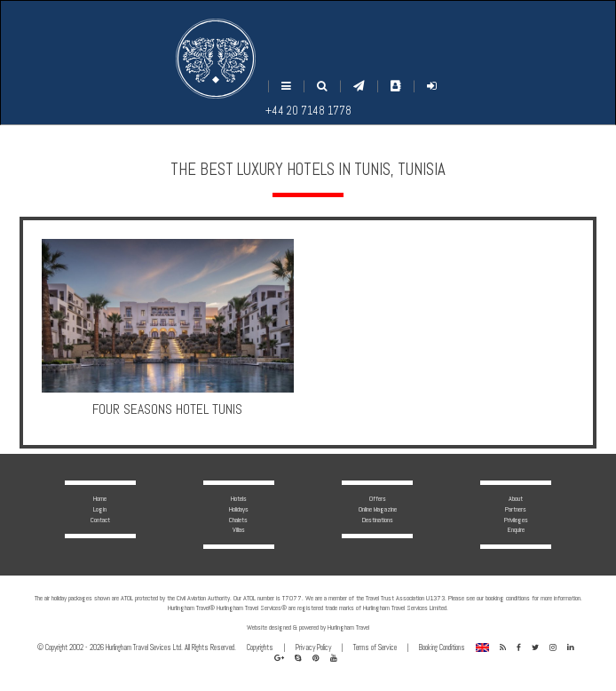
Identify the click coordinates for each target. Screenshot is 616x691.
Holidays (239, 509)
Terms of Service (375, 647)
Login (100, 509)
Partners (516, 509)
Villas (239, 529)
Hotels (239, 498)
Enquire (516, 529)
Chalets (238, 520)
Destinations (378, 520)
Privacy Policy (313, 647)
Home (100, 498)
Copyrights (260, 647)
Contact (100, 520)
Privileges (516, 520)
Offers (378, 498)
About (516, 498)
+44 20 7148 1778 (308, 111)
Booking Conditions (442, 647)
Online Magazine (378, 509)
